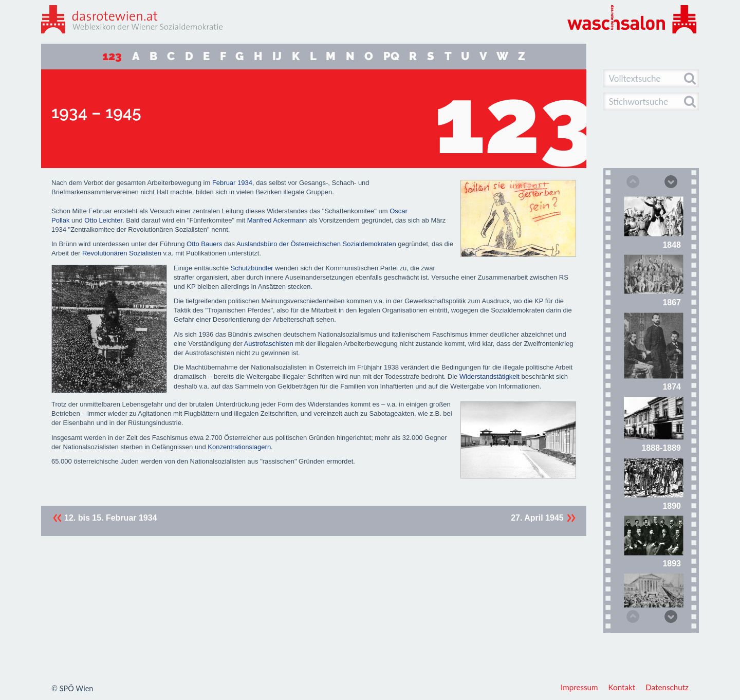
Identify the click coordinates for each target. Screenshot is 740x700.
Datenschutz (667, 687)
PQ (391, 56)
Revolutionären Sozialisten (122, 253)
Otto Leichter (103, 220)
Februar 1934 (232, 183)
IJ (277, 56)
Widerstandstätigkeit (489, 376)
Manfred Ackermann (277, 220)
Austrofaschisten (269, 344)
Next (670, 181)
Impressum (579, 687)
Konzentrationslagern (239, 447)
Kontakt (622, 687)
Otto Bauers (204, 244)
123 (112, 56)
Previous (632, 182)
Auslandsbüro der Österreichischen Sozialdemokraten (316, 244)
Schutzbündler (252, 268)
